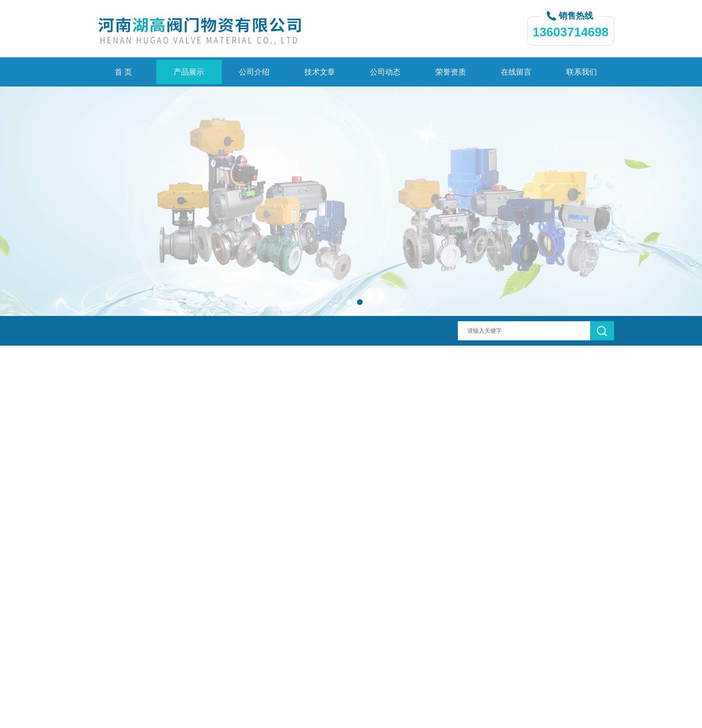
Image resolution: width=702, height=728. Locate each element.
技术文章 (320, 72)
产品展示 (189, 72)
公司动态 (385, 72)
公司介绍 (254, 72)
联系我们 (582, 72)
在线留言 (516, 72)
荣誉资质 (451, 72)
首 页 (123, 72)
